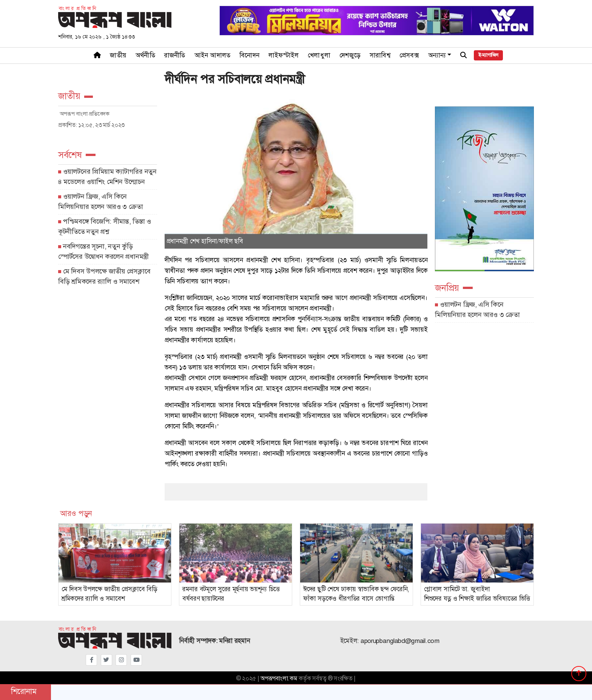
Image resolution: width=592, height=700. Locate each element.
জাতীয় (118, 55)
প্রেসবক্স (409, 55)
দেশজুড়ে (350, 55)
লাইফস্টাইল (284, 55)
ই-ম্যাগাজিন (488, 55)
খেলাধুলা (319, 55)
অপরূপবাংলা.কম (279, 678)
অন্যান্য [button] (437, 55)
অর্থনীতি (145, 55)
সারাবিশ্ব (380, 55)
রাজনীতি (175, 55)
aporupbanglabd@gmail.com (400, 641)
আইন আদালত (213, 55)
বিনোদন (249, 55)
